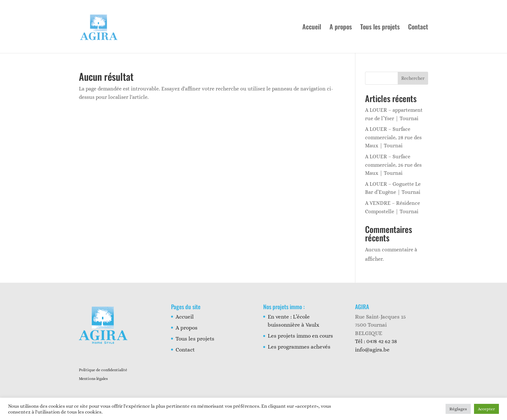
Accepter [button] (486, 409)
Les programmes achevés (299, 347)
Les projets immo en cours (300, 336)
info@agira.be (372, 350)
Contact (418, 28)
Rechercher (413, 78)
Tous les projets (380, 28)
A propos (341, 28)
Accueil (312, 28)
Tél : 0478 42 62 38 (376, 341)
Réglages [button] (458, 409)
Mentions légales (93, 379)
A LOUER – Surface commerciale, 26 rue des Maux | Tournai (393, 165)
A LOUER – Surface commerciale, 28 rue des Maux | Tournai (393, 137)
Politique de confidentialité (103, 370)
